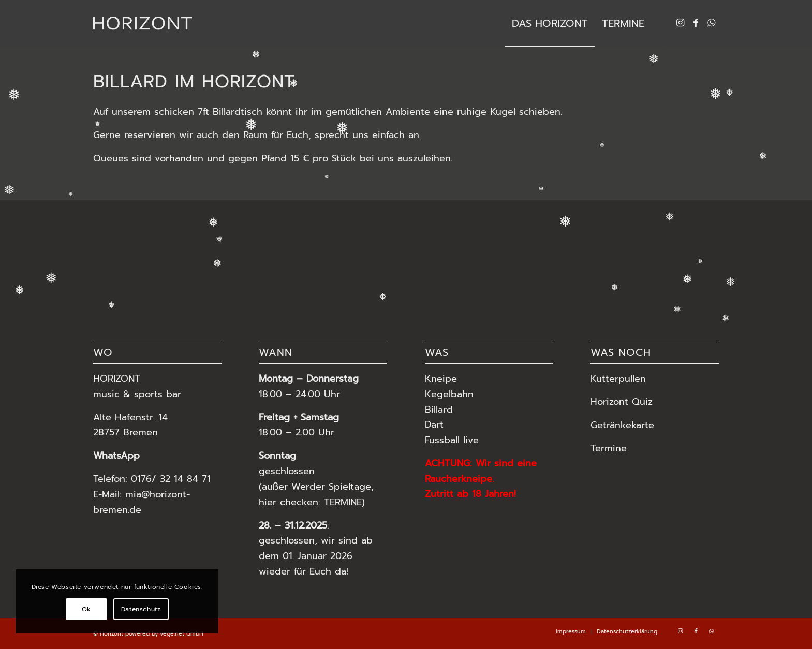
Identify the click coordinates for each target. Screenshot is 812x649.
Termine (610, 448)
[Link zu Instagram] (681, 23)
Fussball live (452, 440)
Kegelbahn (449, 394)
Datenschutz (141, 609)
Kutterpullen (618, 379)
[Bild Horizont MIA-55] (744, 254)
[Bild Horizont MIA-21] (473, 254)
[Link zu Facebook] (696, 23)
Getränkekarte (622, 425)
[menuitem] (550, 23)
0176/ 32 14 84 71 (171, 479)
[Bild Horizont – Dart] (203, 254)
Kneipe (441, 379)
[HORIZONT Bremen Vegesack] (143, 23)
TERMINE (343, 502)
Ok (86, 609)
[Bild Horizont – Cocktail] (609, 254)
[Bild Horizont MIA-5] (338, 254)
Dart (434, 425)
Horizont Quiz (622, 402)
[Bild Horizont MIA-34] (68, 254)
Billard (439, 410)
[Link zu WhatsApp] (712, 23)
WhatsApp (116, 456)
